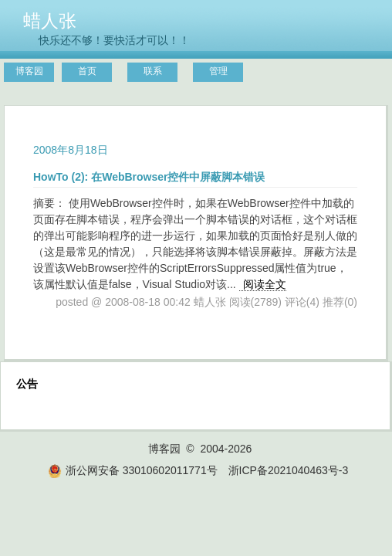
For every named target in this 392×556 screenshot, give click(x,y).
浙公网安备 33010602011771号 (133, 470)
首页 (87, 71)
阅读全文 (265, 284)
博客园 (29, 71)
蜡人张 (50, 21)
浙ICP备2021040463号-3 (289, 470)
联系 (153, 71)
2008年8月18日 (71, 150)
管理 (218, 71)
